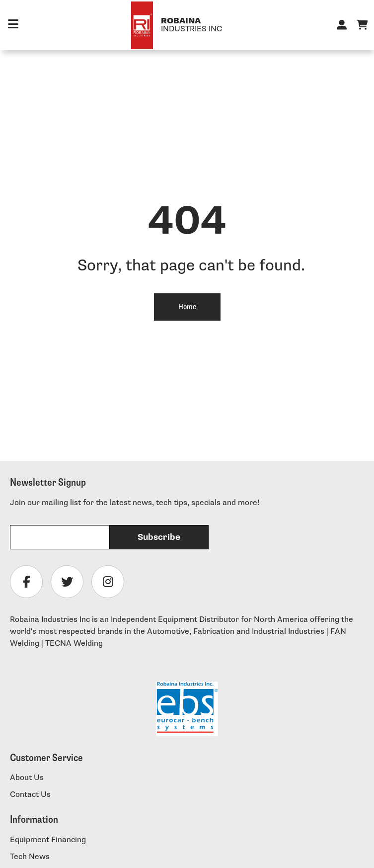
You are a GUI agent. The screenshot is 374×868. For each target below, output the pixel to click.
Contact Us (30, 795)
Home (187, 307)
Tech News (30, 857)
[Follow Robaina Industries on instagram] (108, 582)
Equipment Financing (48, 840)
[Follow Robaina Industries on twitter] (67, 582)
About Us (27, 778)
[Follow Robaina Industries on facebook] (26, 582)
